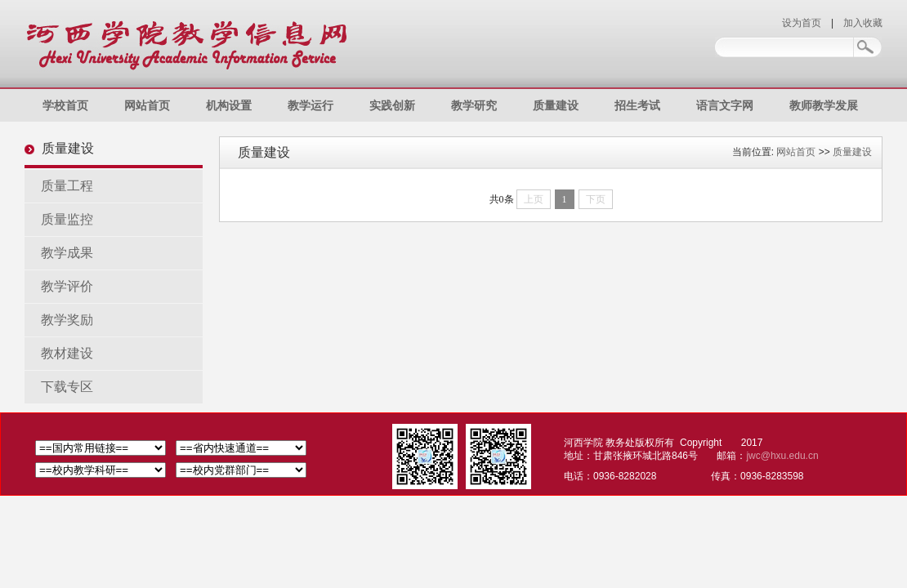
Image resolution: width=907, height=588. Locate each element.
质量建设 (556, 105)
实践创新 (392, 105)
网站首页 (147, 105)
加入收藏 (863, 23)
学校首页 (65, 105)
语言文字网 (725, 105)
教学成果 (67, 253)
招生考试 (637, 105)
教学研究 (474, 105)
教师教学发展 (824, 105)
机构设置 (229, 105)
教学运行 (311, 105)
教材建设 (67, 353)
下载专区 (67, 387)
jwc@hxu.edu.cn (782, 456)
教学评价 (67, 286)
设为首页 (802, 23)
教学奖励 (67, 320)
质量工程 (67, 186)
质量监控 (67, 219)
